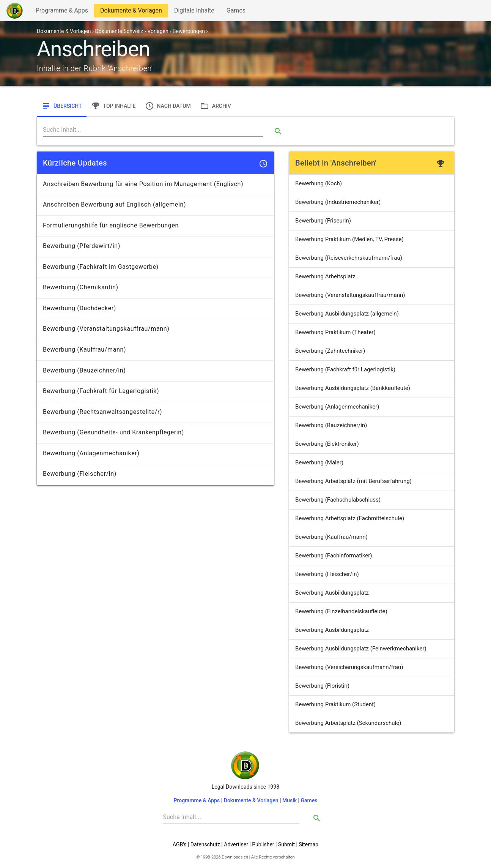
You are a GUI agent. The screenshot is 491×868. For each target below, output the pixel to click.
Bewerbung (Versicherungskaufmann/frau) (349, 667)
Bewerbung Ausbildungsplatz (332, 593)
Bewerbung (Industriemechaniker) (338, 202)
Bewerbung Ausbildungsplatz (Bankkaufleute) (353, 388)
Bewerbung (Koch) (319, 183)
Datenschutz (205, 844)
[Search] (153, 130)
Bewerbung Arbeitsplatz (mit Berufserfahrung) (353, 481)
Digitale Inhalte (194, 12)
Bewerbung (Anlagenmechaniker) (337, 407)
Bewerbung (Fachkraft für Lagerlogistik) (345, 369)
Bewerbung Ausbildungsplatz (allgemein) (347, 314)
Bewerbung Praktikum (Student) (335, 704)
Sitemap (308, 844)
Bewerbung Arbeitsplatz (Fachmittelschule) (350, 518)
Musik (290, 800)
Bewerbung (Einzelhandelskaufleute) (341, 611)
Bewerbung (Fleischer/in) (327, 574)
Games (238, 12)
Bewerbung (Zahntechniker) (330, 351)
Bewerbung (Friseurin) (323, 221)
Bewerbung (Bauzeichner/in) (331, 425)
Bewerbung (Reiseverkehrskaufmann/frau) (349, 258)
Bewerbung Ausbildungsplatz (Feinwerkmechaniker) (361, 649)
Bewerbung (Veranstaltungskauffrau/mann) (350, 295)
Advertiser (236, 844)
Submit (286, 844)
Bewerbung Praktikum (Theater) (335, 332)
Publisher (263, 844)
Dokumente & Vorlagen (131, 12)
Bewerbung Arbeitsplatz (325, 276)
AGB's (179, 844)
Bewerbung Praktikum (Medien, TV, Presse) (349, 239)
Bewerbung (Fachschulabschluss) (338, 500)
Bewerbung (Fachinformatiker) (334, 556)
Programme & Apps (62, 12)
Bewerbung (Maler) (319, 462)
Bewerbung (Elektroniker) (327, 444)
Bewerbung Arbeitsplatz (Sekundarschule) (348, 723)
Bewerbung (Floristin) (322, 686)
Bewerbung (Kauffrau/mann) (331, 537)
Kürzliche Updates (75, 163)
